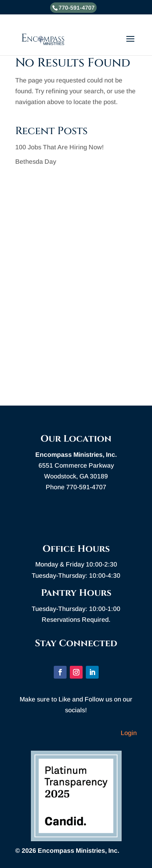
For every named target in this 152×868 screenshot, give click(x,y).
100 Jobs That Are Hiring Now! (60, 147)
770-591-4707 (77, 8)
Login (129, 733)
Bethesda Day (36, 162)
